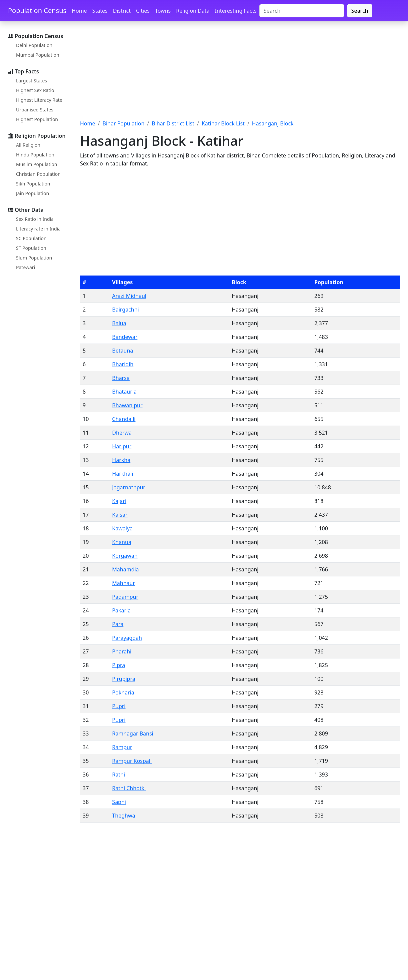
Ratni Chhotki (129, 788)
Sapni (119, 802)
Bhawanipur (127, 405)
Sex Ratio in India (35, 219)
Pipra (118, 665)
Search (360, 11)
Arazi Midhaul (129, 296)
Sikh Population (33, 184)
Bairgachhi (125, 310)
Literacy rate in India (38, 229)
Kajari (119, 501)
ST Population (31, 248)
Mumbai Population (38, 55)
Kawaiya (122, 528)
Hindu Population (35, 155)
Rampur (122, 747)
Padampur (125, 597)
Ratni (118, 775)
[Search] (302, 11)
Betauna (122, 351)
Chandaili (124, 419)
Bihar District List (173, 123)
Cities (143, 11)
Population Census (37, 11)
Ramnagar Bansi (132, 733)
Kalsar (120, 515)
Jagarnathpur (129, 487)
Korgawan (125, 556)
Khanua (122, 542)
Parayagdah (127, 638)
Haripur (122, 446)
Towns (163, 11)
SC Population (31, 238)
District (122, 11)
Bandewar (125, 337)
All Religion (28, 145)
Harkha (121, 460)
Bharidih (123, 364)
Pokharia (123, 692)
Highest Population (37, 119)
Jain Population (32, 193)
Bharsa (121, 378)
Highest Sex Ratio (35, 90)
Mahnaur (123, 583)
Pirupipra (123, 679)
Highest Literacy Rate (39, 100)
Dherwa (122, 433)
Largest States (31, 81)
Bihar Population (123, 123)
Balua (119, 323)
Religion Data (193, 11)
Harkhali (122, 474)
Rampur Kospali (132, 761)
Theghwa (123, 816)
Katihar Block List (223, 123)
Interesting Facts (236, 11)
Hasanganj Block (273, 123)
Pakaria (121, 610)
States (100, 11)
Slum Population (34, 258)
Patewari (25, 267)
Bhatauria (124, 392)
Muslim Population (36, 164)
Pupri (119, 706)
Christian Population (38, 174)
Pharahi (122, 651)
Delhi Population (34, 45)
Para (118, 624)
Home (79, 11)
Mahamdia (125, 569)
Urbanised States (35, 110)
